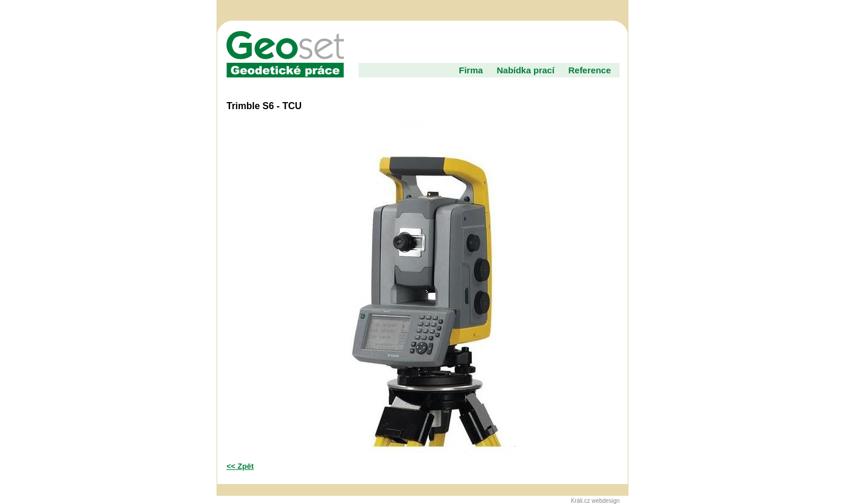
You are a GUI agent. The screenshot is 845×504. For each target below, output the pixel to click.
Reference (589, 70)
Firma (471, 70)
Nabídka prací (525, 70)
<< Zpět (240, 466)
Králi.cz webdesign (595, 501)
